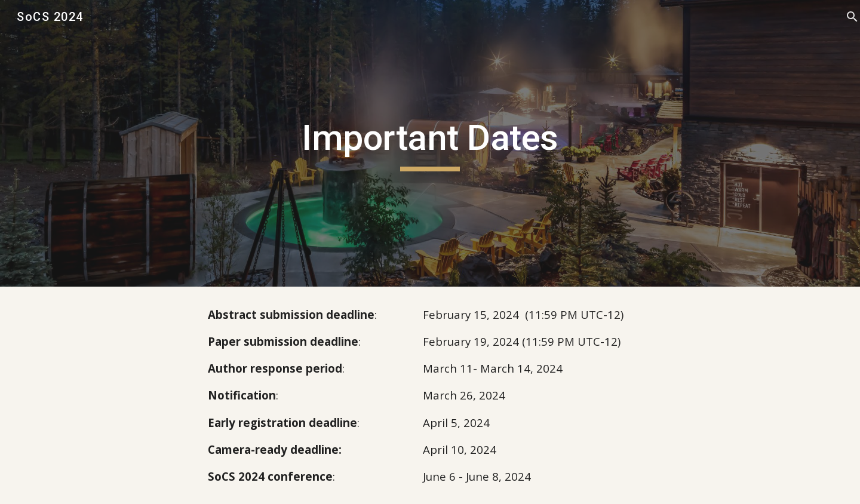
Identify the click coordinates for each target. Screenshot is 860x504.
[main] (430, 143)
